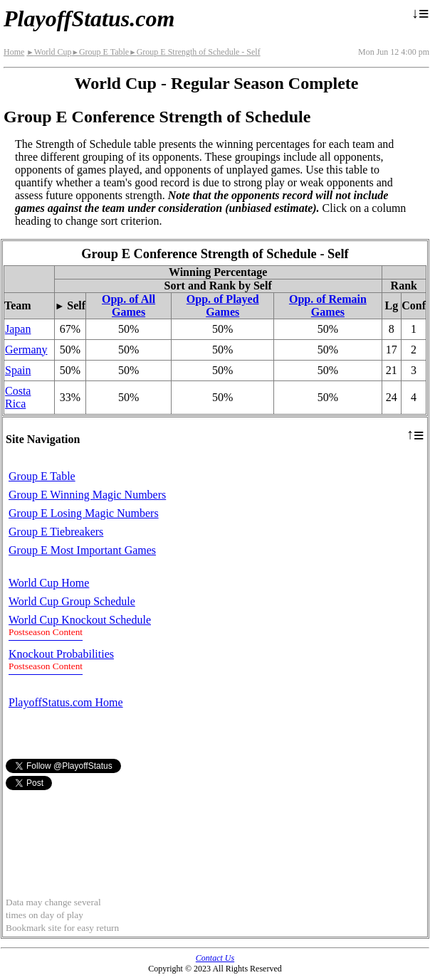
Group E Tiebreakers (56, 532)
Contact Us (215, 958)
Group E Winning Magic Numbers (87, 495)
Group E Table (100, 52)
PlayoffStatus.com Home (66, 702)
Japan (18, 329)
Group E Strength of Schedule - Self (194, 52)
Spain (18, 370)
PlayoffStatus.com (89, 18)
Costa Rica (18, 397)
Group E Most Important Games (82, 550)
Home (14, 52)
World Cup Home (49, 583)
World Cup (49, 52)
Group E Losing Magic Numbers (84, 513)
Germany (26, 350)
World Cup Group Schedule (72, 601)
